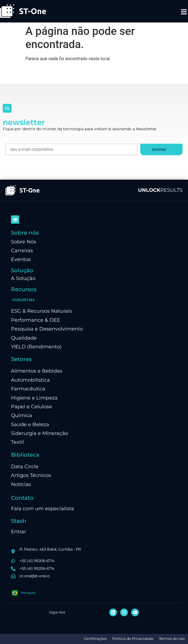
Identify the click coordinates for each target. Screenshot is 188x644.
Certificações (95, 639)
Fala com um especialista (43, 508)
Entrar (19, 531)
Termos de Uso (172, 639)
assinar (159, 149)
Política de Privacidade (133, 639)
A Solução (23, 278)
